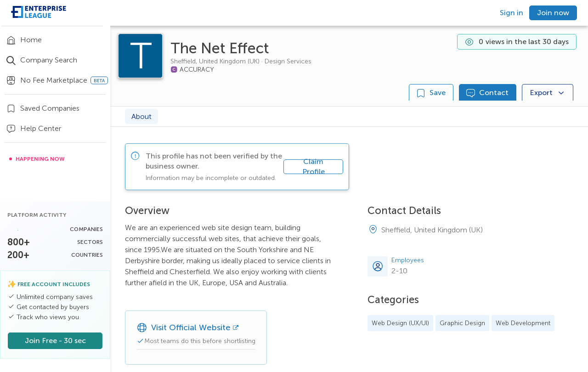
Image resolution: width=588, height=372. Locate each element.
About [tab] (141, 116)
